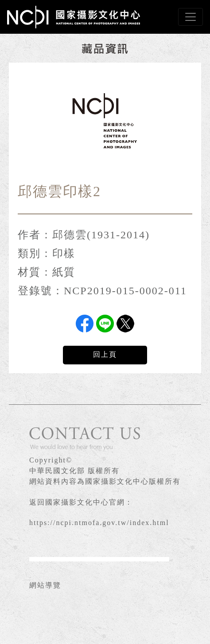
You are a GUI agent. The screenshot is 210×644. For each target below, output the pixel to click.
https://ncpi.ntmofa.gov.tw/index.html (99, 523)
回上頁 (105, 354)
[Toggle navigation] (191, 17)
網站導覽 (45, 585)
